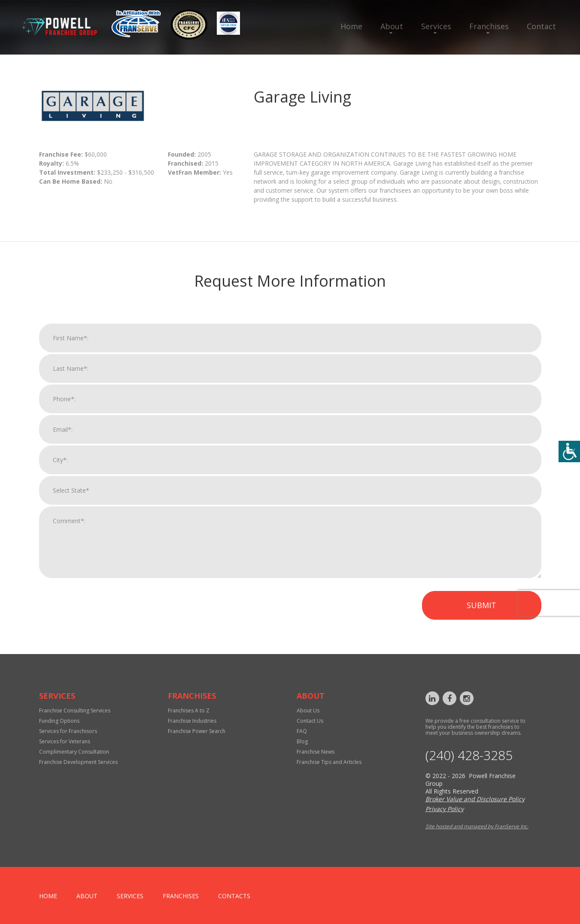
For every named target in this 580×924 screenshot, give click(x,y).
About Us (308, 710)
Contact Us (310, 721)
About (392, 26)
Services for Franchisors (68, 731)
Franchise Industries (192, 721)
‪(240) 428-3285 (469, 755)
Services (436, 26)
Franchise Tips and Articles (329, 762)
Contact (541, 26)
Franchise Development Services (78, 762)
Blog (302, 741)
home (48, 896)
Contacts (234, 896)
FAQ (302, 731)
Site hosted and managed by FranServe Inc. (477, 826)
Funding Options (59, 721)
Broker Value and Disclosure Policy (475, 799)
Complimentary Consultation (74, 752)
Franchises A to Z (189, 710)
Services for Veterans (65, 741)
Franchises (489, 26)
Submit (481, 614)
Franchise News (316, 752)
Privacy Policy (445, 809)
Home (351, 26)
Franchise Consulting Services (75, 710)
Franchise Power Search (197, 731)
